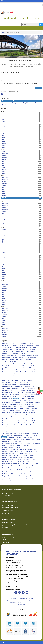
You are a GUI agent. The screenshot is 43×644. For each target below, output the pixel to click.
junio (21, 137)
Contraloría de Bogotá (8, 509)
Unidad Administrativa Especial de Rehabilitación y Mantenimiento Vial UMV (21, 524)
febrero (21, 119)
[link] (16, 592)
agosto (21, 133)
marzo (21, 117)
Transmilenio (5, 527)
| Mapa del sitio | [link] (21, 607)
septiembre (21, 131)
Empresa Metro (6, 529)
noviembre (21, 127)
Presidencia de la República (9, 538)
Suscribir (38, 88)
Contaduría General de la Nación (10, 507)
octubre (21, 129)
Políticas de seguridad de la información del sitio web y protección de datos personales (20, 602)
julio (21, 135)
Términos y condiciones (21, 596)
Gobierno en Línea (7, 541)
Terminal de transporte (8, 526)
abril (21, 115)
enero (21, 121)
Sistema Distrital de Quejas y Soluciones (12, 494)
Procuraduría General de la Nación (11, 504)
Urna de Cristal (6, 542)
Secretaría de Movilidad (8, 522)
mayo (21, 113)
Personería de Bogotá (7, 511)
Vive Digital (5, 544)
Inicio (4, 32)
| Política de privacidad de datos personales (22, 598)
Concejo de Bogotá (7, 514)
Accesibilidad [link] (21, 605)
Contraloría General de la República (11, 506)
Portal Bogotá (6, 492)
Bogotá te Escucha (7, 495)
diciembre (21, 125)
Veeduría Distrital (6, 512)
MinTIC (4, 539)
